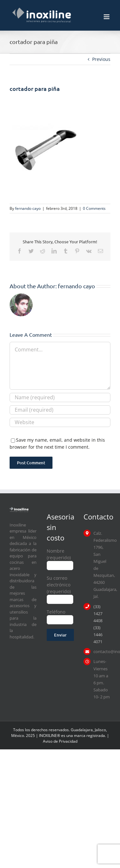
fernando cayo (28, 208)
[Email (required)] (60, 410)
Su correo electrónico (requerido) (60, 588)
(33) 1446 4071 (98, 635)
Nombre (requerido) (60, 558)
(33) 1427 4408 (98, 614)
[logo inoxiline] (19, 509)
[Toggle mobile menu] (107, 17)
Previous (101, 59)
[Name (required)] (60, 397)
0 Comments (94, 208)
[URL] (60, 422)
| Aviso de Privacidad (76, 738)
